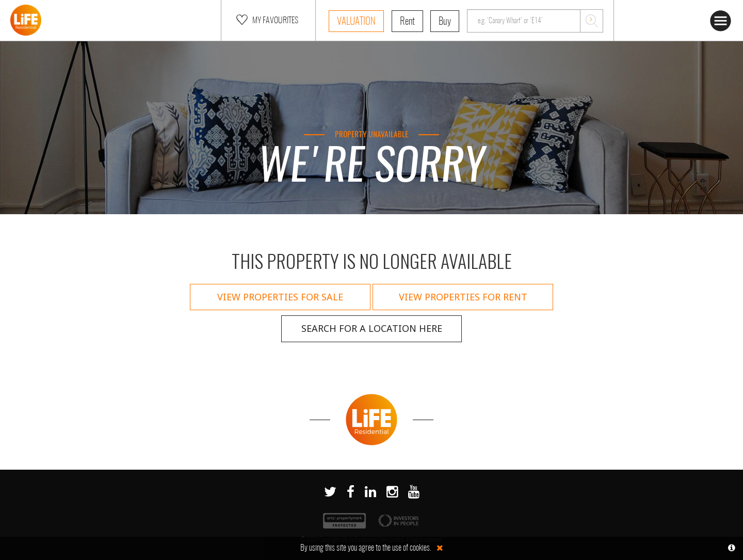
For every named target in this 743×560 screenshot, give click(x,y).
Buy (445, 22)
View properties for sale (280, 297)
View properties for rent (463, 297)
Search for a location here (372, 328)
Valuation (356, 22)
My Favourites (266, 20)
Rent (407, 22)
